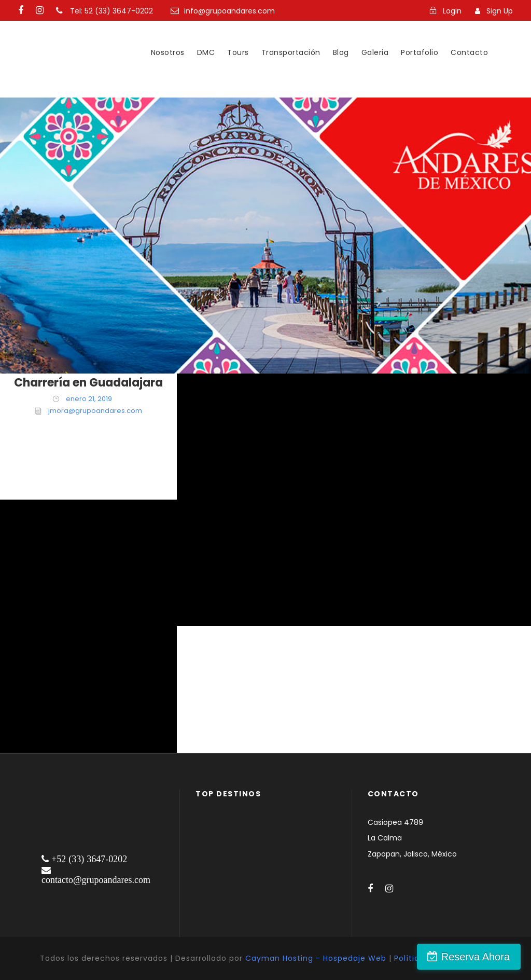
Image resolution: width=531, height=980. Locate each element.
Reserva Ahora (476, 957)
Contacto (469, 52)
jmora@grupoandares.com (95, 411)
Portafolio (420, 52)
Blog (341, 52)
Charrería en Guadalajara (88, 383)
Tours (238, 52)
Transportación (291, 52)
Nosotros (168, 52)
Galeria (375, 52)
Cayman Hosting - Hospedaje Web (316, 958)
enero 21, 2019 (89, 399)
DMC (206, 52)
